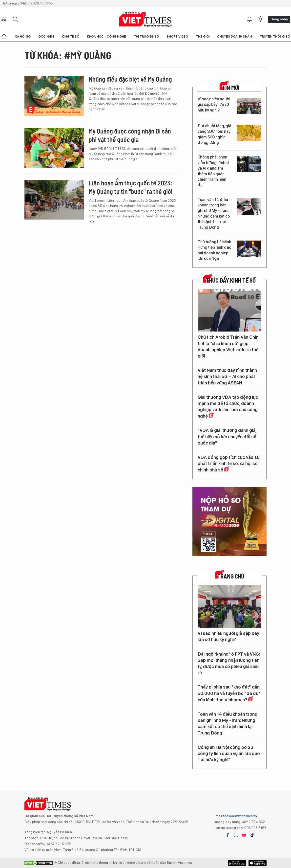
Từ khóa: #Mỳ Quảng (68, 55)
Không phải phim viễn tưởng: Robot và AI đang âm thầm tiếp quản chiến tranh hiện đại (213, 171)
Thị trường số (146, 36)
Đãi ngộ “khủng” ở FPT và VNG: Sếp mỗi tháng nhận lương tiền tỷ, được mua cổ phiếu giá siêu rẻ (229, 663)
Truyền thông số (275, 36)
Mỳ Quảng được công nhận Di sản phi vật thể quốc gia (130, 135)
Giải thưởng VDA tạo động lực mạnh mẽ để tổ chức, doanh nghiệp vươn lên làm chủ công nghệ (228, 407)
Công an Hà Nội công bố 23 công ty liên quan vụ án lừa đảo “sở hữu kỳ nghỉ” (229, 753)
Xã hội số (23, 36)
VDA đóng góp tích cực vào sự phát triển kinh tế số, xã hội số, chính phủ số (229, 464)
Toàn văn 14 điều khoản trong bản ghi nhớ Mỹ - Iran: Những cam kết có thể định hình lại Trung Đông (214, 213)
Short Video (177, 36)
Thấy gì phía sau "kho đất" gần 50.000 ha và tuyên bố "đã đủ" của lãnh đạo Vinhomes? (229, 693)
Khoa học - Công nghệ (106, 36)
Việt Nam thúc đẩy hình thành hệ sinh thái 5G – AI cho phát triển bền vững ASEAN (227, 376)
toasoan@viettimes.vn (240, 816)
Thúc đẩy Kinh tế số (231, 280)
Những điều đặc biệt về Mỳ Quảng (130, 79)
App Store (237, 863)
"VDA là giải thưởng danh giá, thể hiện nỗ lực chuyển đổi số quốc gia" (227, 436)
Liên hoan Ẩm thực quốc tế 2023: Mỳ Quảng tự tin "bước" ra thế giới (131, 187)
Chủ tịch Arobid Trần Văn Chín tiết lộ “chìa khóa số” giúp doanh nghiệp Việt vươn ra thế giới (228, 346)
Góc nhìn (46, 36)
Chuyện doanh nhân (234, 36)
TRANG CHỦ (231, 576)
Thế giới (203, 36)
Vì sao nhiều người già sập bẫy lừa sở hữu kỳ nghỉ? (214, 105)
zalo (236, 835)
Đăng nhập (279, 19)
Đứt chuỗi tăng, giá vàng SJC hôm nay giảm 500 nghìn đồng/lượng (214, 134)
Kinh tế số (71, 36)
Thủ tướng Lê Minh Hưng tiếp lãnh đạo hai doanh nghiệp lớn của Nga (214, 250)
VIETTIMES (145, 19)
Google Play (258, 863)
